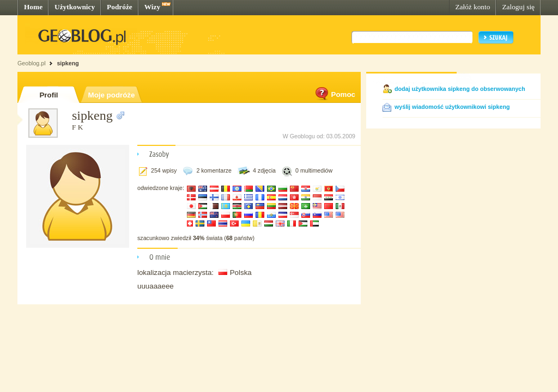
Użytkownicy (75, 7)
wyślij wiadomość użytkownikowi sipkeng (452, 107)
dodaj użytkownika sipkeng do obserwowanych (460, 89)
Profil (48, 95)
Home (33, 7)
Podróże (120, 7)
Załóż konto (472, 7)
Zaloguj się (518, 7)
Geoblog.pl (32, 63)
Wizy (152, 7)
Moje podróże (112, 95)
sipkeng (68, 63)
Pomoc (335, 94)
